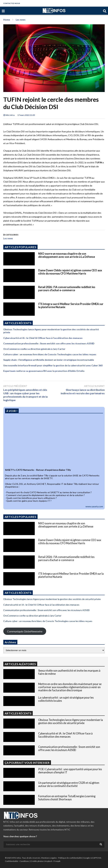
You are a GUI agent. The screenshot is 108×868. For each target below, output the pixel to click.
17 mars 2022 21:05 (26, 115)
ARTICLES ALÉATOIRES (20, 664)
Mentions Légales (49, 858)
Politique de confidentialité (70, 858)
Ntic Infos (9, 115)
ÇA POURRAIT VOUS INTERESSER (27, 763)
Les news (8, 238)
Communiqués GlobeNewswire (25, 631)
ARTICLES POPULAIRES (20, 247)
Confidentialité (12, 861)
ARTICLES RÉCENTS (18, 713)
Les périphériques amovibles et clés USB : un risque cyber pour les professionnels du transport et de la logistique (25, 395)
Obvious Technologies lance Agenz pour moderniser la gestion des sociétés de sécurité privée (52, 599)
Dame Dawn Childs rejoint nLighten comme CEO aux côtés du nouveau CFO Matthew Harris (70, 272)
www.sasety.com (94, 506)
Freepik (57, 861)
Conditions (24, 861)
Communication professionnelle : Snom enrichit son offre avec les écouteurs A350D (49, 343)
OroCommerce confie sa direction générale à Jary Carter (34, 349)
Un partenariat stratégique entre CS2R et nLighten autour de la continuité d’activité (69, 784)
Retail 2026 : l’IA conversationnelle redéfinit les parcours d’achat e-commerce (67, 289)
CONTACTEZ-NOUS (12, 3)
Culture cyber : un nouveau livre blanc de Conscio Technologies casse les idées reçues (50, 354)
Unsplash (48, 861)
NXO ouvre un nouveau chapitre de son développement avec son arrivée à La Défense (67, 255)
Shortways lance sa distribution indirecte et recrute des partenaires (83, 391)
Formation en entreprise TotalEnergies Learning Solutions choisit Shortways (67, 798)
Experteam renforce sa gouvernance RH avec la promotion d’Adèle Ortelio (44, 371)
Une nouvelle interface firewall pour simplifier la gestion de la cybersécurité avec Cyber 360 (53, 365)
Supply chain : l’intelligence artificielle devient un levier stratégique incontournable (49, 360)
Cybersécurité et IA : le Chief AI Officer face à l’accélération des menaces (43, 338)
